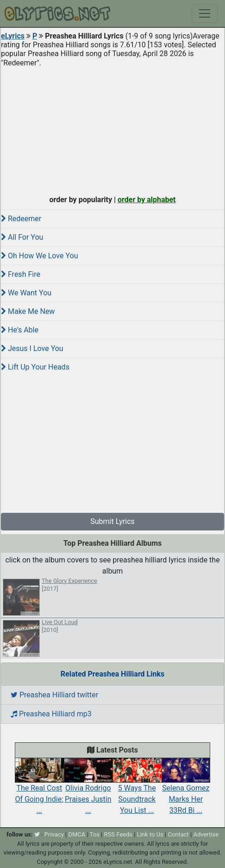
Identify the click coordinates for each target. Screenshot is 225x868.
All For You (22, 237)
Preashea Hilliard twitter (54, 695)
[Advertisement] (112, 129)
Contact (178, 834)
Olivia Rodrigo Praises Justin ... (88, 790)
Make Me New (28, 311)
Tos (95, 834)
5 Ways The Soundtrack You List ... (137, 790)
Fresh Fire (21, 274)
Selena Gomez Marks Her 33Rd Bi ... (186, 790)
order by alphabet (147, 200)
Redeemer (21, 219)
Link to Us (150, 834)
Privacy (54, 834)
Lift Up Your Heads (35, 367)
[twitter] (37, 834)
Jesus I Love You (32, 348)
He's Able (20, 330)
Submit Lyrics (112, 521)
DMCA (77, 834)
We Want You (26, 293)
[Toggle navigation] (205, 13)
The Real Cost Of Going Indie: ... (39, 790)
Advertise (206, 834)
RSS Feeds (119, 834)
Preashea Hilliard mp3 (51, 714)
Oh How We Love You (39, 256)
